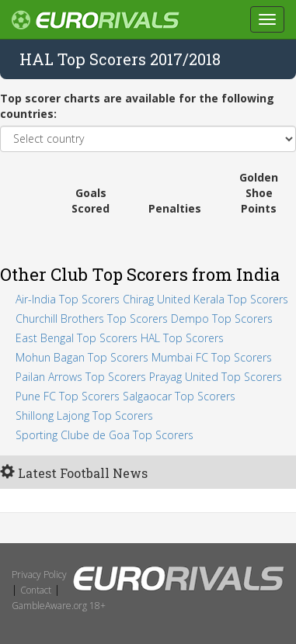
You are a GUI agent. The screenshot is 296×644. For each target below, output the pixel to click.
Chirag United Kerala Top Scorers (205, 299)
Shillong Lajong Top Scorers (84, 415)
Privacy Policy (39, 575)
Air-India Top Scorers (68, 299)
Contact (36, 590)
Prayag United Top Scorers (216, 377)
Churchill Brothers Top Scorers (92, 319)
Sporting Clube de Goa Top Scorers (104, 435)
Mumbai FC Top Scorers (212, 357)
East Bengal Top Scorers (77, 338)
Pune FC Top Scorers (68, 396)
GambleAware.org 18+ (59, 606)
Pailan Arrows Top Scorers (81, 377)
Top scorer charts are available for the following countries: (137, 106)
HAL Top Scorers (182, 338)
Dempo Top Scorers (222, 319)
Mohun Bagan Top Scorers (82, 357)
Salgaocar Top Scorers (179, 396)
